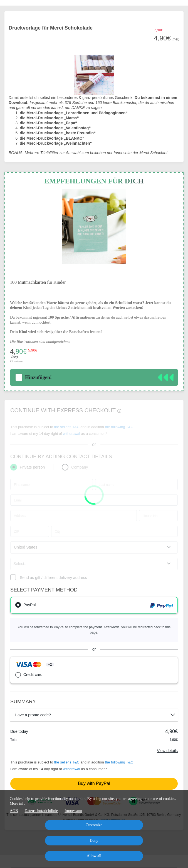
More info (18, 803)
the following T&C (119, 762)
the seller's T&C (67, 762)
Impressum (73, 811)
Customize (94, 825)
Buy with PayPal (94, 783)
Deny (94, 841)
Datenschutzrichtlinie (41, 811)
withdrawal (71, 769)
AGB (14, 811)
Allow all (94, 856)
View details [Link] (167, 751)
